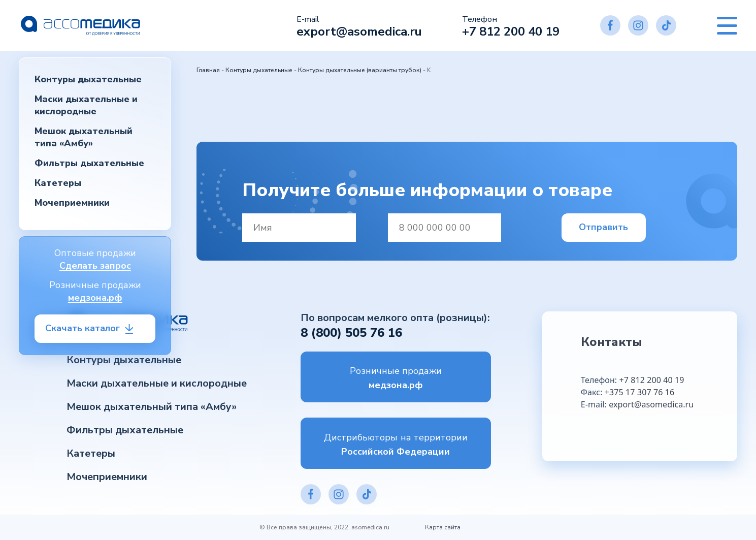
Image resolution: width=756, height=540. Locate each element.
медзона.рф (95, 298)
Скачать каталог (83, 328)
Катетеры (58, 183)
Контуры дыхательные (88, 79)
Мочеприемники (72, 203)
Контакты (612, 342)
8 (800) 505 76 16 (351, 333)
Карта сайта (443, 527)
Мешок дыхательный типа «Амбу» (84, 137)
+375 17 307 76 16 (639, 392)
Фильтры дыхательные (89, 163)
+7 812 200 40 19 (511, 31)
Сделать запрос (95, 266)
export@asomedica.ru (359, 31)
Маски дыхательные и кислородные (86, 105)
